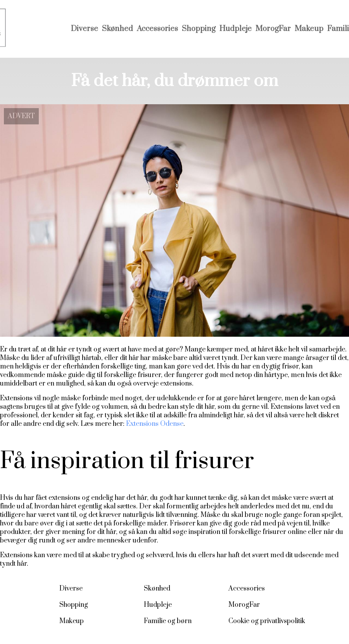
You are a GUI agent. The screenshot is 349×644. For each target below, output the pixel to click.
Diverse (85, 29)
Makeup (309, 29)
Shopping (199, 29)
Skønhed (117, 29)
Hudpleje (236, 29)
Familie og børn (168, 621)
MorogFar (273, 29)
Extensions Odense (155, 424)
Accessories (157, 29)
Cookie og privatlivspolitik (267, 621)
